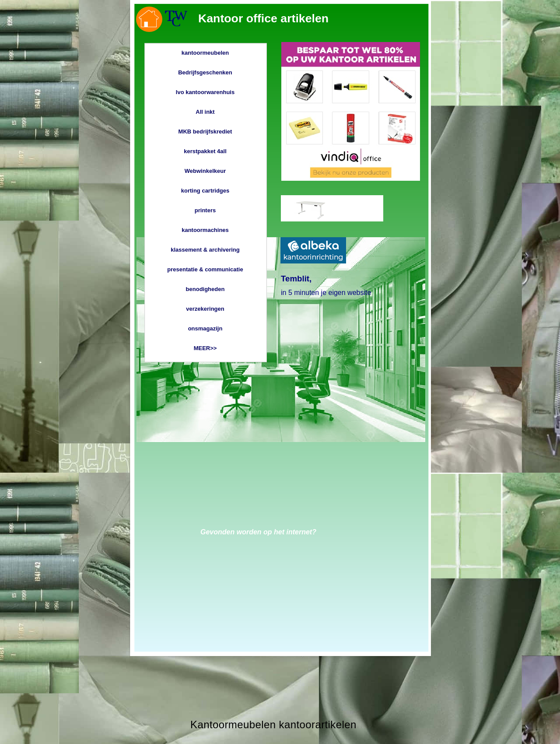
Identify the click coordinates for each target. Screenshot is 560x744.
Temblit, (296, 279)
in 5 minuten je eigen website (326, 293)
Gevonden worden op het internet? (258, 532)
